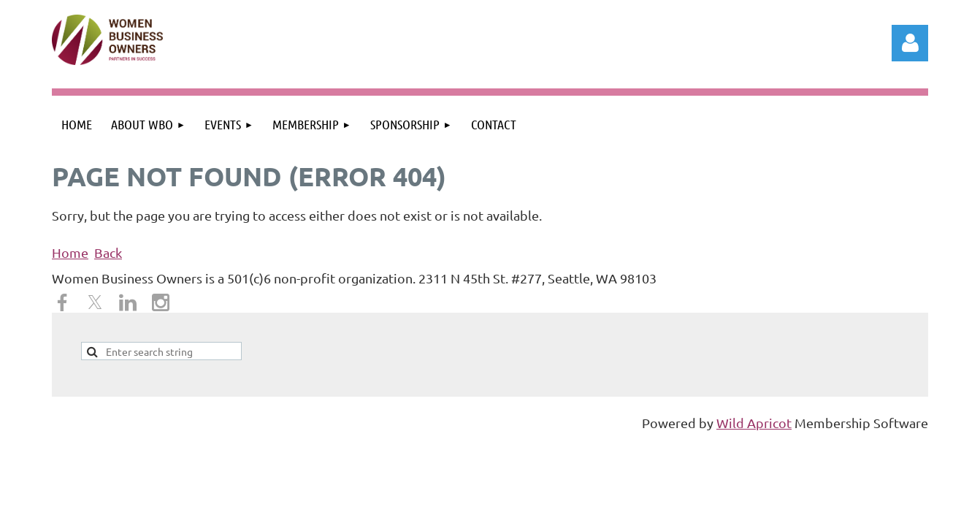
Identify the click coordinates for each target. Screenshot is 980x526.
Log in (910, 43)
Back (108, 252)
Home (70, 252)
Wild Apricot (754, 423)
